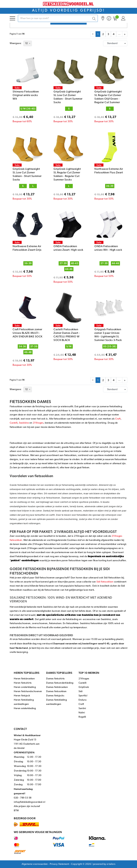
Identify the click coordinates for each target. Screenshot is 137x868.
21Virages (38, 423)
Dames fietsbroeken (57, 687)
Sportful (83, 696)
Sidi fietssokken (105, 582)
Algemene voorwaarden (35, 864)
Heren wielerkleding (25, 708)
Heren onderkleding (25, 687)
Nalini (82, 713)
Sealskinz (24, 423)
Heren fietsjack (22, 696)
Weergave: (16, 43)
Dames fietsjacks (55, 696)
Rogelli (82, 717)
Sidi (81, 691)
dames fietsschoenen (60, 427)
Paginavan (17, 34)
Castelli (14, 423)
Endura (82, 700)
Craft (118, 419)
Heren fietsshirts (23, 683)
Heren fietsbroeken (24, 679)
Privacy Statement (59, 864)
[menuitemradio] (98, 34)
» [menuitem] (125, 34)
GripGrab (84, 687)
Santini (82, 708)
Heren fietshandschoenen (28, 691)
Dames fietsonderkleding (60, 683)
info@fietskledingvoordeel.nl (29, 802)
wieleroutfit (67, 407)
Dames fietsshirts (55, 679)
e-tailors (111, 864)
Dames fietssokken (56, 691)
